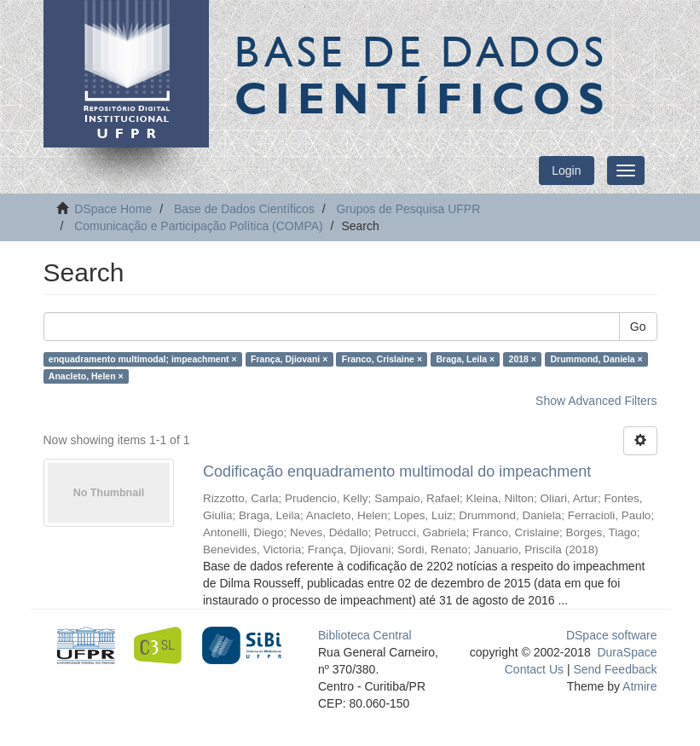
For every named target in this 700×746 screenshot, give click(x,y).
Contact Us (534, 669)
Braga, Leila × (466, 359)
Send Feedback (615, 669)
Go (638, 327)
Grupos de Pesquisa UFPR (408, 209)
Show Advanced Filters (596, 401)
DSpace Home (113, 209)
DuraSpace (627, 652)
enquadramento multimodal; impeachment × (143, 359)
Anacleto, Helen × (86, 376)
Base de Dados (423, 74)
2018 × (523, 359)
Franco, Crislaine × (382, 359)
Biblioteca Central (365, 635)
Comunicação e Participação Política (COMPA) (199, 226)
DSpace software (612, 635)
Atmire (639, 686)
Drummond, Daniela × (596, 359)
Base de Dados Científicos (244, 209)
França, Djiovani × (289, 359)
